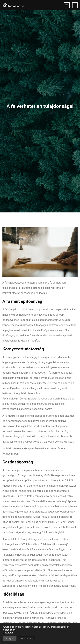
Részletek (8, 633)
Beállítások (26, 639)
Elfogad (10, 639)
